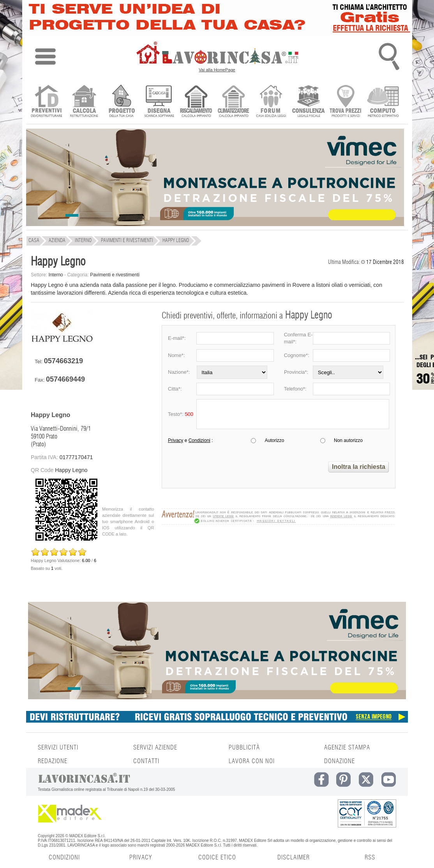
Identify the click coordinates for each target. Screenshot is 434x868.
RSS (370, 857)
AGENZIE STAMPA (347, 748)
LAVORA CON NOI (252, 761)
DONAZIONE (340, 761)
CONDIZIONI (64, 857)
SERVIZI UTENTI (58, 748)
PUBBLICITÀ (244, 748)
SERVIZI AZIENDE (155, 748)
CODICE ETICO (217, 857)
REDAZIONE (53, 761)
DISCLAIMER (294, 857)
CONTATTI (146, 761)
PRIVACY (141, 857)
